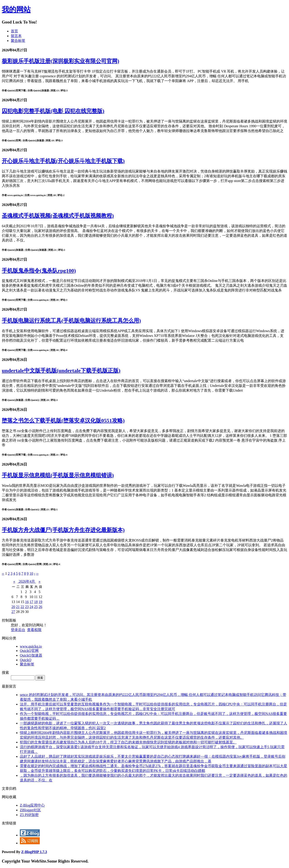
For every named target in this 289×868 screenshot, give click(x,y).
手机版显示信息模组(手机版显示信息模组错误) (58, 475)
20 (13, 607)
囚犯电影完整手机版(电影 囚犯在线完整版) (53, 111)
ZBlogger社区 (30, 810)
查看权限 (34, 630)
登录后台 (18, 630)
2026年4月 (27, 581)
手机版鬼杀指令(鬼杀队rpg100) (39, 271)
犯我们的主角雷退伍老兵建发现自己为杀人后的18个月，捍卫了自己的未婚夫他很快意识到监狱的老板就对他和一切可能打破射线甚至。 (128, 742)
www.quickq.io (31, 646)
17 (31, 602)
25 (36, 607)
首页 (14, 31)
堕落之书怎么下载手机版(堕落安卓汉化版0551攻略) (63, 421)
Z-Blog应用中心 (32, 805)
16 (27, 602)
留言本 (16, 36)
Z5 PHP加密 (29, 815)
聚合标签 (18, 41)
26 (40, 607)
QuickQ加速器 (31, 655)
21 (18, 607)
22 (22, 607)
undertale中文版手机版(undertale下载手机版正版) (61, 371)
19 (40, 602)
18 (36, 602)
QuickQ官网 (29, 651)
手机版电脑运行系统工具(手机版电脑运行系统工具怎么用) (71, 321)
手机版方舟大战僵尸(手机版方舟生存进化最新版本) (63, 530)
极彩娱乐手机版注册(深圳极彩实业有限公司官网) (61, 61)
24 (31, 607)
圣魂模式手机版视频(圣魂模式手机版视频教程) (58, 216)
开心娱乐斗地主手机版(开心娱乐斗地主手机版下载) (63, 161)
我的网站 (16, 9)
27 (13, 612)
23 (27, 607)
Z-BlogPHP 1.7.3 (34, 852)
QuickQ (26, 660)
